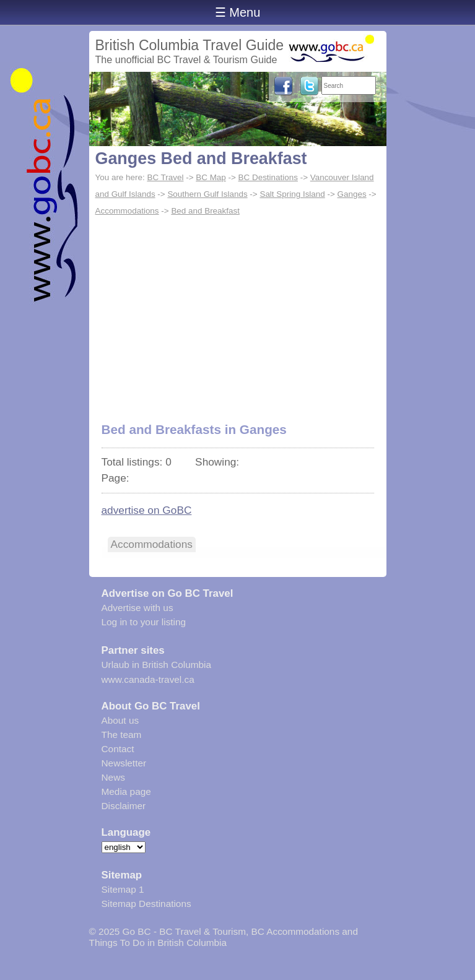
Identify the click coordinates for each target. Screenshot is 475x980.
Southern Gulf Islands (207, 194)
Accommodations (127, 211)
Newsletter (124, 763)
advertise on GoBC (147, 510)
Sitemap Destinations (146, 904)
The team (122, 735)
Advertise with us (137, 608)
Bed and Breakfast (205, 211)
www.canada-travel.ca (148, 679)
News (113, 777)
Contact (118, 749)
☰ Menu (238, 12)
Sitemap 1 (123, 889)
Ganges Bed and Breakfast (201, 158)
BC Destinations (268, 177)
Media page (126, 791)
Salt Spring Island (292, 194)
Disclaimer (124, 806)
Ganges (352, 194)
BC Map (211, 177)
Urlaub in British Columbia (157, 665)
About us (120, 720)
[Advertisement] (238, 313)
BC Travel (165, 177)
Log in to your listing (144, 622)
